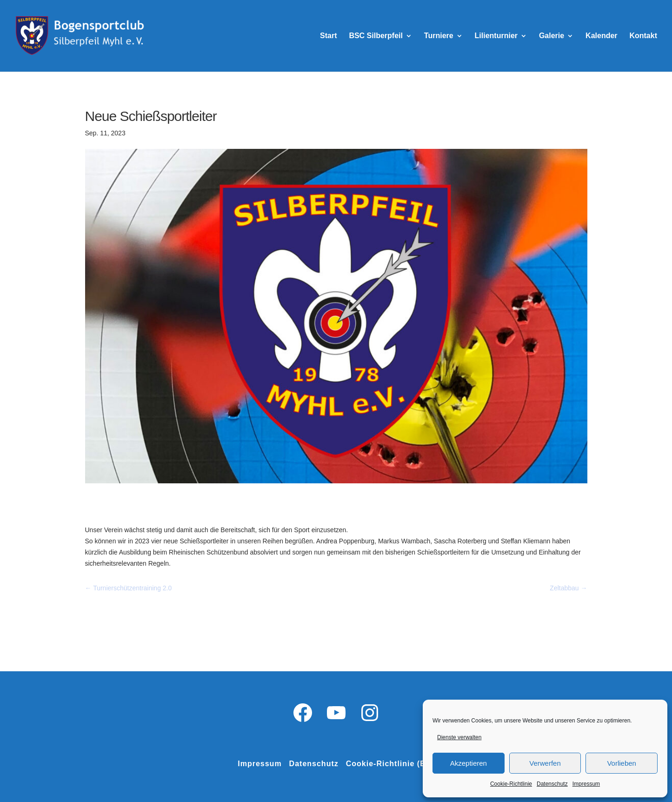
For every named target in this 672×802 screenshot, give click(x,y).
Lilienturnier (496, 36)
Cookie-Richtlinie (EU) (390, 764)
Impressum (586, 784)
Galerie (552, 36)
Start (328, 36)
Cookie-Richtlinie (511, 784)
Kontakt (643, 36)
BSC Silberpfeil (376, 36)
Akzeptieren (469, 763)
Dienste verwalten (459, 737)
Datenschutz (552, 784)
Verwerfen (545, 763)
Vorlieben (622, 763)
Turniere (439, 36)
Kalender (601, 36)
